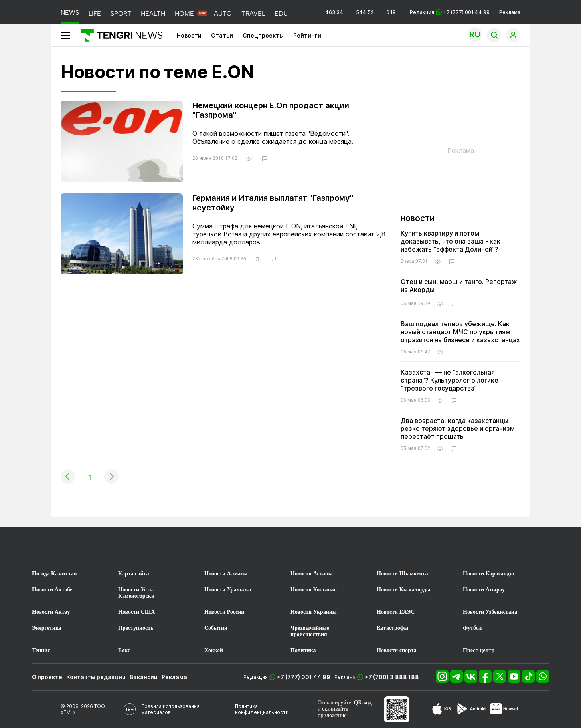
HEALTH (153, 13)
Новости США (136, 612)
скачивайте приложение (333, 712)
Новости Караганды (488, 574)
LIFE (95, 13)
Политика (303, 650)
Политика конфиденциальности (262, 709)
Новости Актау (51, 612)
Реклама (510, 12)
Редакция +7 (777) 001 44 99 (450, 12)
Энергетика (47, 628)
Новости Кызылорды (404, 590)
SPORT (121, 13)
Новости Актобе (52, 590)
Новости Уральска (228, 590)
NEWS (70, 13)
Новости (189, 35)
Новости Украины (314, 612)
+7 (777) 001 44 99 (304, 677)
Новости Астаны (312, 574)
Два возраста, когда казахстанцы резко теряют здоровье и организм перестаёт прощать (458, 428)
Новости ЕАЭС (396, 612)
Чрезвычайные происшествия (310, 631)
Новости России (224, 612)
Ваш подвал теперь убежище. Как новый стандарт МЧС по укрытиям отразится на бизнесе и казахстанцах (460, 332)
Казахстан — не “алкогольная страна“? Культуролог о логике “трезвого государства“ (450, 380)
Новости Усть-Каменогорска (136, 593)
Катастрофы (392, 628)
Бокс (124, 650)
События (216, 628)
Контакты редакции (96, 677)
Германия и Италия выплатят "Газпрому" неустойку (273, 203)
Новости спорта (397, 650)
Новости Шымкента (402, 574)
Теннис (41, 650)
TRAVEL (253, 13)
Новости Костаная (314, 590)
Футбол (472, 628)
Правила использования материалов (170, 709)
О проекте (47, 677)
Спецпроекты (263, 35)
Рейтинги (307, 35)
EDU (281, 13)
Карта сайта (134, 574)
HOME (184, 13)
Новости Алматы (226, 574)
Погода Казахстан (54, 574)
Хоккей (214, 650)
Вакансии (144, 677)
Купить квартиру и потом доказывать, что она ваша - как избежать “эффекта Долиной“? (451, 241)
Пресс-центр (479, 650)
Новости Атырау (484, 590)
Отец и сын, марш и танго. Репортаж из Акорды (459, 286)
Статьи (222, 35)
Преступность (136, 628)
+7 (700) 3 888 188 (392, 677)
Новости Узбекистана (490, 612)
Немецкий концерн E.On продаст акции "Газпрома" (271, 110)
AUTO (223, 13)
